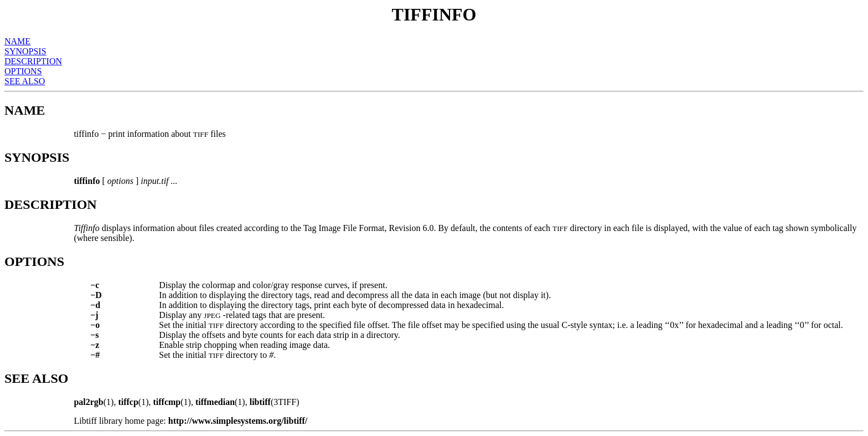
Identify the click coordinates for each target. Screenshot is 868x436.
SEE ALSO (25, 81)
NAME (17, 41)
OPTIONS (23, 71)
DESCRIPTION (33, 61)
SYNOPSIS (25, 51)
